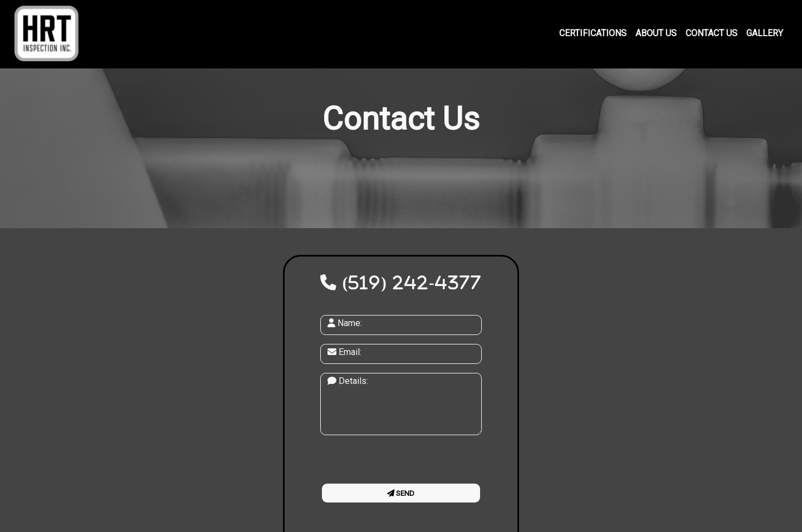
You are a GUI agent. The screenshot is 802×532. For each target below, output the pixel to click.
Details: (348, 381)
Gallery (765, 33)
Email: (344, 352)
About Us (656, 33)
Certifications (593, 33)
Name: (345, 323)
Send (401, 493)
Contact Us (711, 33)
